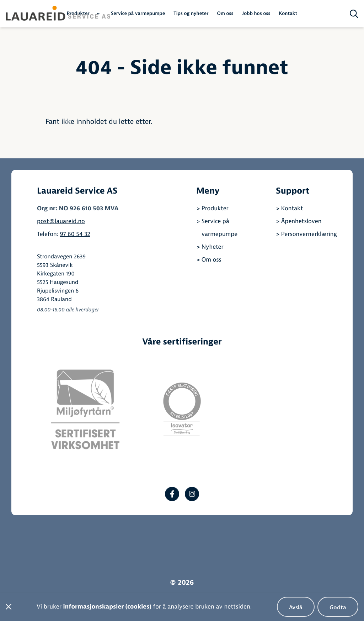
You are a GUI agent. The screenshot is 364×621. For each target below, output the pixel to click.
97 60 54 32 (75, 234)
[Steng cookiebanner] (9, 607)
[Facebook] (172, 494)
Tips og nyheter (191, 14)
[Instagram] (192, 494)
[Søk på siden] (354, 14)
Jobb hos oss (256, 14)
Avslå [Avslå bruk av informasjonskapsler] (296, 607)
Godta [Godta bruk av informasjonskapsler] (338, 607)
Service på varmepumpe (138, 14)
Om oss (225, 14)
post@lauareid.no (61, 222)
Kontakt (288, 14)
